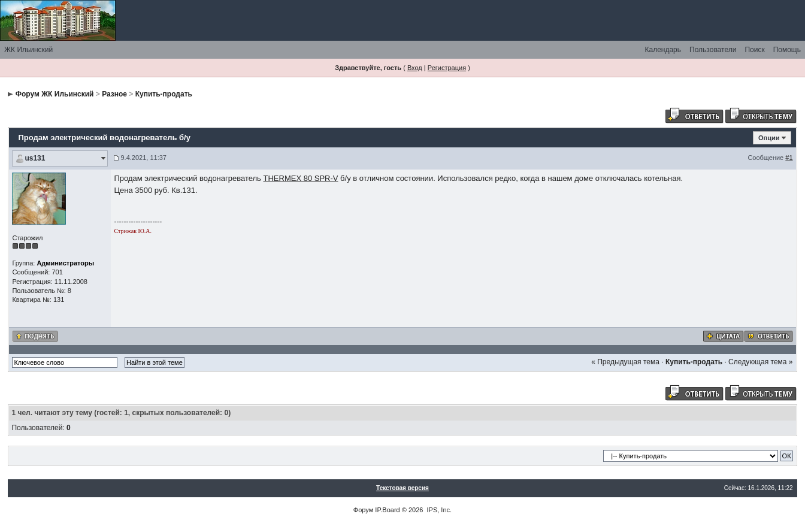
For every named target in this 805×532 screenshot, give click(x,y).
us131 (35, 158)
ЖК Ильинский (28, 50)
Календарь (663, 50)
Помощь (787, 50)
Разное (114, 94)
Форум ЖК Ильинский (55, 94)
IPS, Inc (439, 510)
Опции (769, 138)
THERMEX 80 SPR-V (301, 178)
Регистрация (447, 68)
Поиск (754, 50)
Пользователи (713, 50)
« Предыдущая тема (625, 362)
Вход (415, 68)
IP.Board (387, 510)
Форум (363, 510)
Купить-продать (164, 94)
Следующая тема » (760, 362)
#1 (789, 158)
